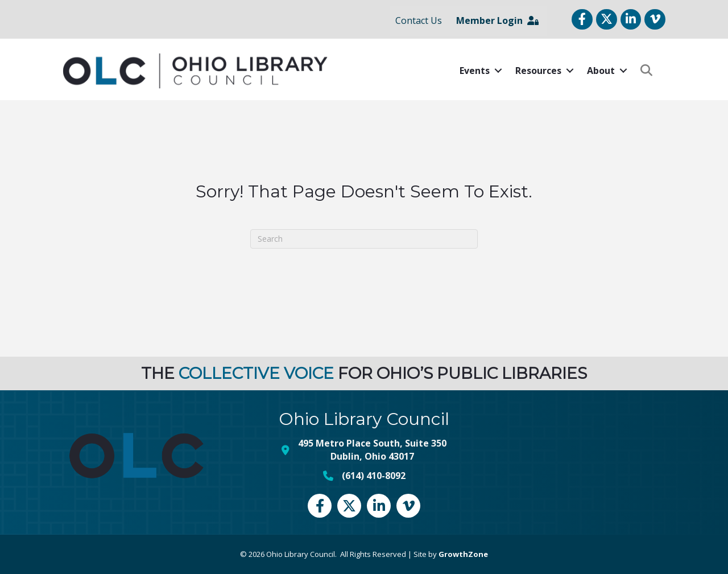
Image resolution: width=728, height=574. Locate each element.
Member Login (497, 20)
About (601, 71)
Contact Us (419, 20)
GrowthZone (463, 554)
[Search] (364, 239)
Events (475, 71)
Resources (538, 71)
